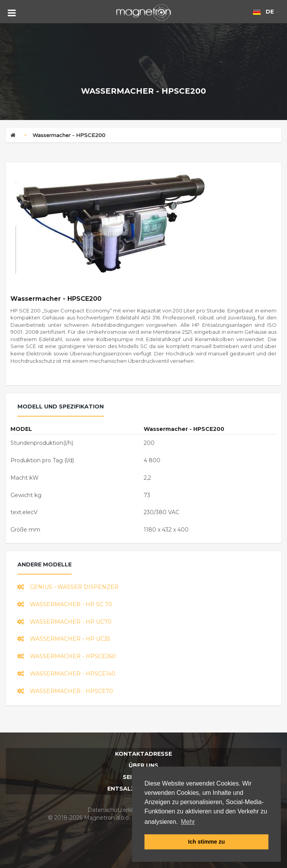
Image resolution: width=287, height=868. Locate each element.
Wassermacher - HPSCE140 (66, 674)
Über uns (143, 765)
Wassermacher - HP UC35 (64, 639)
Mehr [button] (188, 822)
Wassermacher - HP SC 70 (65, 604)
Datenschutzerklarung (118, 810)
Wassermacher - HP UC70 (64, 622)
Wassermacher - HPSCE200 (69, 135)
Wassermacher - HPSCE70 (65, 691)
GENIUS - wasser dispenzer (68, 587)
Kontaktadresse (143, 754)
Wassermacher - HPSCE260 (67, 656)
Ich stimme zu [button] (206, 842)
